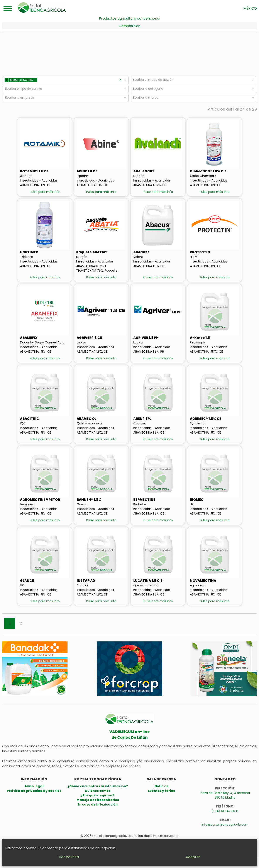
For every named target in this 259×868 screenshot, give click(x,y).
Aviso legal (34, 786)
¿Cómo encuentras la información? (98, 786)
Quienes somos (98, 791)
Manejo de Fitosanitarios (98, 800)
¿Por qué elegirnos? (98, 795)
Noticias (161, 786)
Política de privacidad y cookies (34, 791)
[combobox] (79, 81)
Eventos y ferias (161, 791)
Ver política (111, 854)
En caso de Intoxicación (98, 804)
